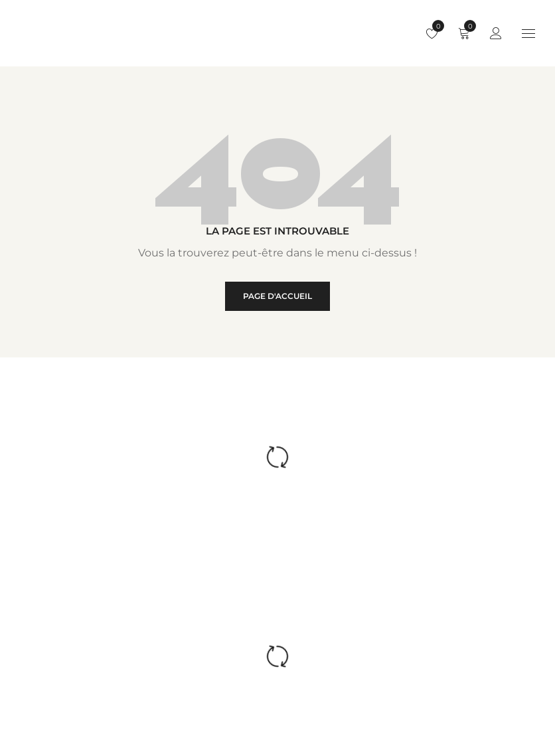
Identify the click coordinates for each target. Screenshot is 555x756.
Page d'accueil (277, 296)
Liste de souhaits (435, 26)
